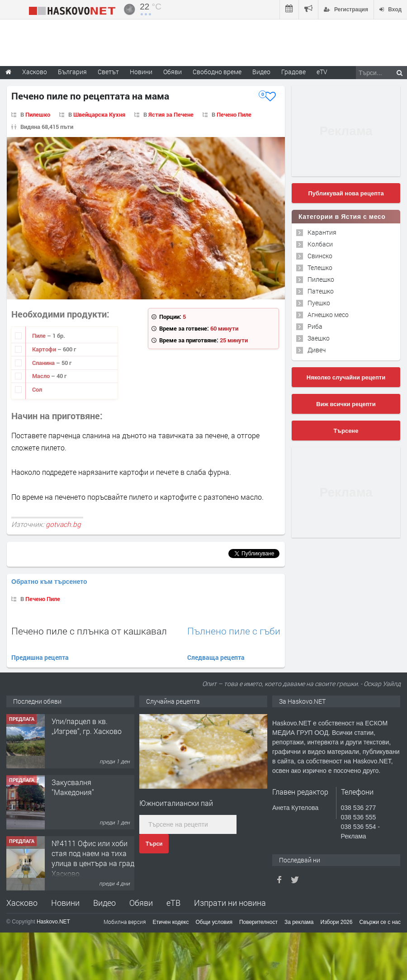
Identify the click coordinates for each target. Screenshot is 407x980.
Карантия (322, 232)
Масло (42, 376)
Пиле (40, 336)
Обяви (141, 903)
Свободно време (217, 72)
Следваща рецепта (216, 657)
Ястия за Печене (171, 114)
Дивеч (317, 350)
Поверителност (258, 922)
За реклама (299, 922)
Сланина (44, 363)
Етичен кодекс (171, 922)
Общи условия (214, 922)
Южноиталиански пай (176, 803)
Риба (315, 326)
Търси (154, 844)
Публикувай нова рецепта (346, 193)
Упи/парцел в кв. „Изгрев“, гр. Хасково (87, 726)
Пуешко (319, 303)
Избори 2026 (337, 922)
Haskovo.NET (53, 922)
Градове (293, 72)
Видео (104, 903)
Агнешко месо (328, 315)
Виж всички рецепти (346, 404)
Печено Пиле (234, 114)
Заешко (319, 338)
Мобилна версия (125, 922)
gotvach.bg (63, 524)
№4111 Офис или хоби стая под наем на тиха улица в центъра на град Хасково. (93, 858)
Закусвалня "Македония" (73, 787)
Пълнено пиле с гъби (234, 631)
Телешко (320, 267)
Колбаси (320, 244)
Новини (141, 72)
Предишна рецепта (40, 657)
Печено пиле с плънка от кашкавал (89, 631)
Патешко (321, 291)
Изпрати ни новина (230, 903)
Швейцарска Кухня (99, 114)
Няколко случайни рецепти (346, 377)
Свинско (320, 256)
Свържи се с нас (380, 922)
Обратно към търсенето (49, 582)
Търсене (346, 431)
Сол (37, 389)
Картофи (45, 349)
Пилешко (38, 114)
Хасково (22, 903)
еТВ (173, 903)
